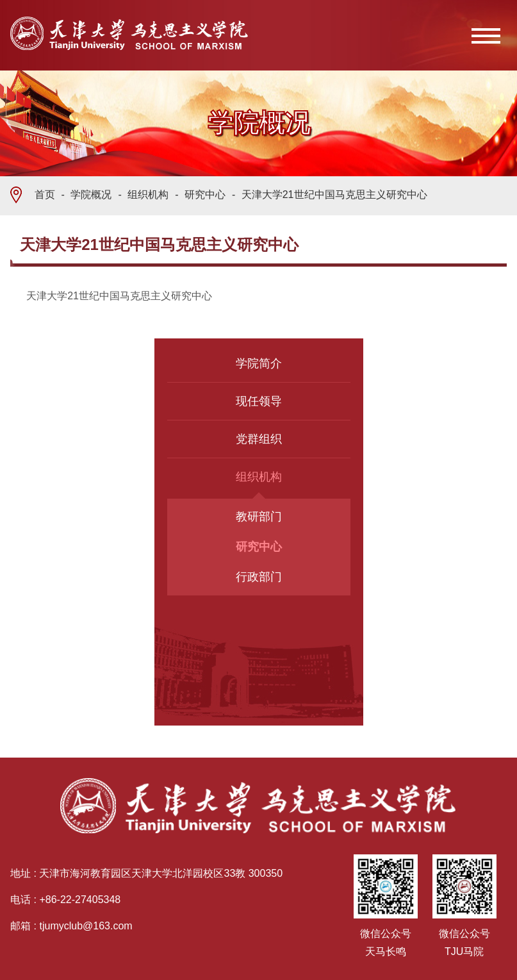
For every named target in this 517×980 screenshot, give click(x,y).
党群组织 (259, 439)
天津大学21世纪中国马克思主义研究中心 (334, 195)
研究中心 (205, 195)
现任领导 (259, 401)
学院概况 (91, 195)
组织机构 (148, 195)
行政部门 (259, 577)
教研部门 (259, 517)
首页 (45, 195)
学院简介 (259, 363)
